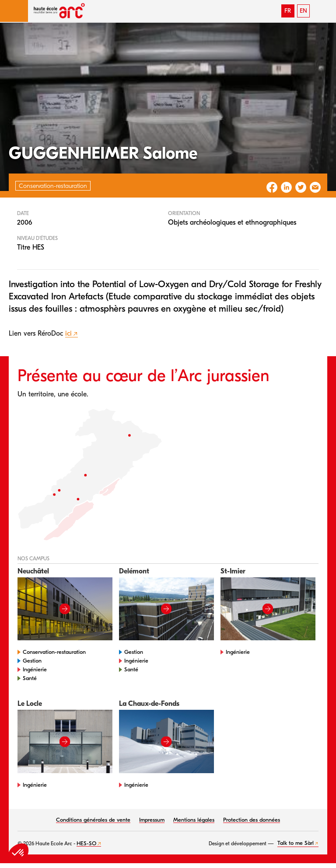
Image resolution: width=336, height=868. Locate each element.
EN (303, 11)
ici (68, 333)
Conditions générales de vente (93, 820)
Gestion (32, 661)
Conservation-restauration (54, 652)
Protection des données (252, 820)
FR (288, 11)
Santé (30, 678)
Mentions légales (194, 820)
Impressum (152, 820)
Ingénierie (35, 669)
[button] (14, 11)
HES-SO (86, 843)
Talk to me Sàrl (296, 843)
